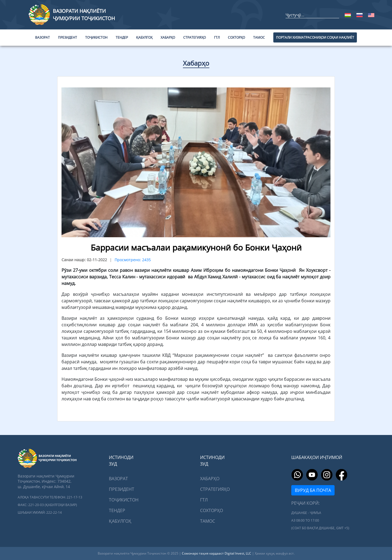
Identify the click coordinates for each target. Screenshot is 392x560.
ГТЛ (204, 500)
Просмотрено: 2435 (133, 260)
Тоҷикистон (124, 500)
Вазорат (118, 479)
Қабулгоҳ (120, 521)
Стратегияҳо (215, 489)
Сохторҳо (212, 510)
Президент (122, 489)
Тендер (117, 510)
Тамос (208, 521)
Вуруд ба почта (313, 490)
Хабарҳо (196, 63)
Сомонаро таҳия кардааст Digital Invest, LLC (217, 553)
